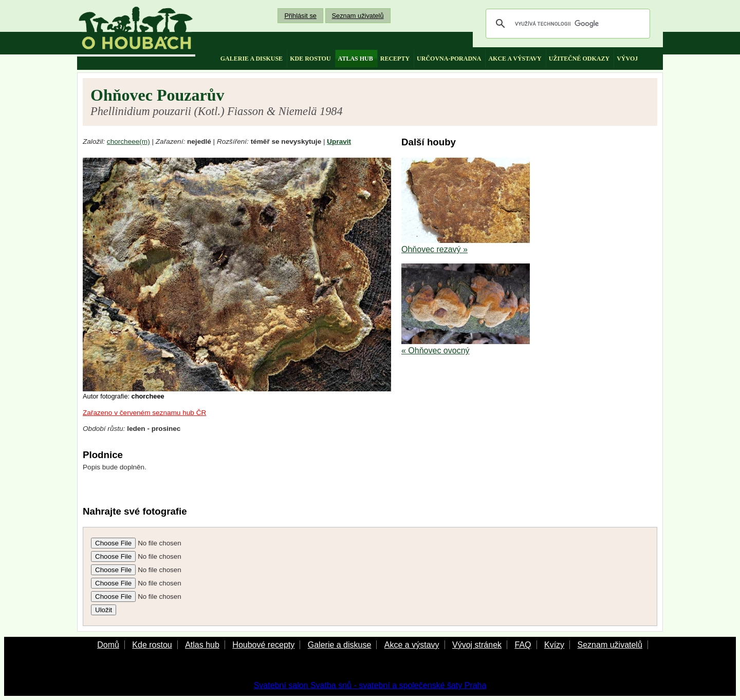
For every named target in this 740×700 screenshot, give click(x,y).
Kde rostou (152, 645)
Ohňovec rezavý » (434, 249)
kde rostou (310, 59)
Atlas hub (202, 645)
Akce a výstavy (412, 645)
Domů (108, 645)
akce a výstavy (515, 59)
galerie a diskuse (252, 59)
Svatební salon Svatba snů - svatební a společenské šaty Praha (370, 685)
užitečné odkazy (579, 59)
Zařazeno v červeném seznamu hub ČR (144, 413)
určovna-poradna (449, 59)
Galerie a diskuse (340, 645)
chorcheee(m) (128, 141)
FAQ (523, 645)
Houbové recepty (263, 645)
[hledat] (566, 24)
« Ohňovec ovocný (436, 351)
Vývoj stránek (477, 645)
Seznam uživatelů (358, 16)
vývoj (627, 59)
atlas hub (356, 59)
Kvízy (554, 645)
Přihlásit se (300, 16)
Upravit (339, 141)
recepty (395, 59)
